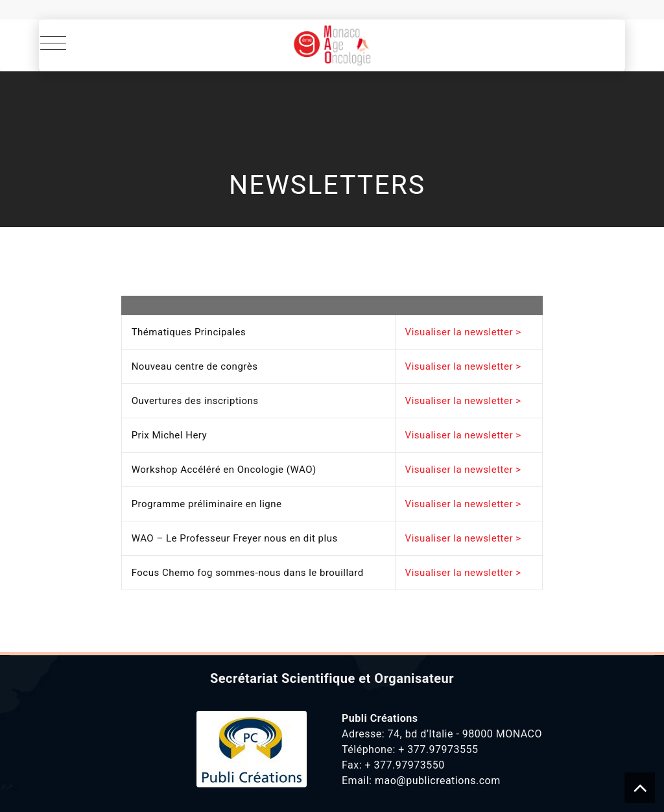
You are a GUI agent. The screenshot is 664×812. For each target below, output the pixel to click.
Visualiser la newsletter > (463, 332)
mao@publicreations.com (438, 781)
